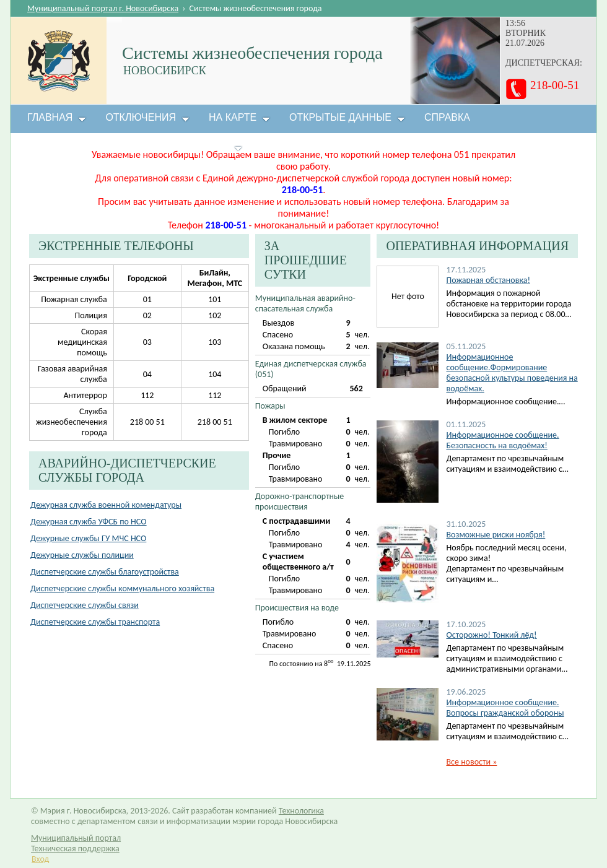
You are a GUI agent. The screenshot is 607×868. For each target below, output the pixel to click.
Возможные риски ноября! (496, 535)
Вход (40, 859)
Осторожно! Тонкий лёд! (491, 635)
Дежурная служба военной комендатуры (106, 505)
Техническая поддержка (75, 848)
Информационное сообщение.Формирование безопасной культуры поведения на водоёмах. (512, 373)
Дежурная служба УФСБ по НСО (89, 522)
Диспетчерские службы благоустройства (105, 572)
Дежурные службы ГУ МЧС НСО (88, 538)
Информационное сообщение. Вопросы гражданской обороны (505, 708)
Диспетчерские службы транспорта (95, 622)
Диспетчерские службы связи (85, 605)
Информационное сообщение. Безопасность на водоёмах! (502, 440)
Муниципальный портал (76, 838)
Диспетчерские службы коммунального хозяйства (122, 588)
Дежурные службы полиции (82, 555)
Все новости (471, 762)
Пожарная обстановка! (488, 280)
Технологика (301, 811)
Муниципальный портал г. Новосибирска (103, 8)
